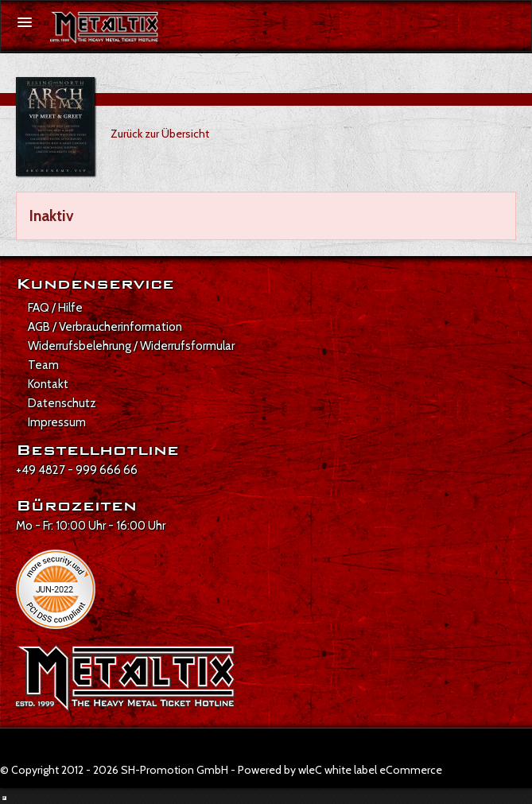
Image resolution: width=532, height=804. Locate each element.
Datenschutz (62, 403)
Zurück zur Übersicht (160, 134)
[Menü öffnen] (25, 22)
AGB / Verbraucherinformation (105, 327)
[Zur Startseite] (104, 28)
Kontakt (48, 384)
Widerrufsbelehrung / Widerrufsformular (131, 346)
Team (43, 365)
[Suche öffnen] (511, 23)
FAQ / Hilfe (55, 308)
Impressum (57, 422)
